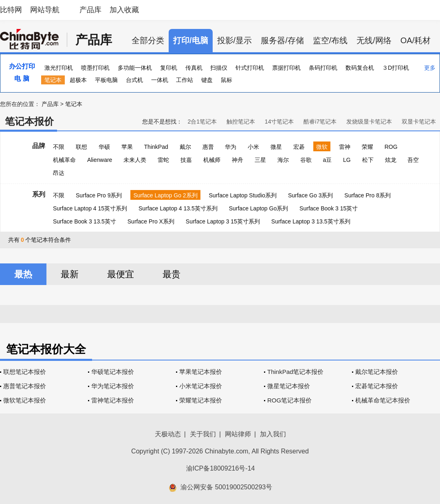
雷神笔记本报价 (113, 400)
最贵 (172, 274)
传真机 (194, 68)
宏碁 (299, 147)
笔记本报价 (29, 121)
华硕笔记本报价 (113, 372)
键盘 (207, 80)
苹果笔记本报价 (201, 372)
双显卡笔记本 (419, 122)
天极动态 (168, 434)
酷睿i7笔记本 (320, 122)
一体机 (160, 80)
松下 (368, 160)
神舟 (238, 160)
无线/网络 (374, 40)
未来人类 (135, 160)
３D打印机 (396, 68)
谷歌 (306, 160)
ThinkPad (156, 147)
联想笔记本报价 (25, 372)
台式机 (134, 80)
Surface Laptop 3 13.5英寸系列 (311, 221)
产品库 (90, 10)
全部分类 (148, 40)
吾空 (413, 160)
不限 (59, 147)
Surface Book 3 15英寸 (329, 208)
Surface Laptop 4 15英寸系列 (90, 208)
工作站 (185, 80)
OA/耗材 (416, 40)
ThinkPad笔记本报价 (295, 372)
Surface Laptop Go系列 (259, 208)
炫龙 (391, 160)
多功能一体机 (135, 68)
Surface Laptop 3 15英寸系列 (223, 221)
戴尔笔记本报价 (377, 372)
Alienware (100, 160)
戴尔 (185, 147)
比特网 (11, 10)
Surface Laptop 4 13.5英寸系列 (178, 208)
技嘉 (186, 160)
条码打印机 (323, 68)
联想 (81, 147)
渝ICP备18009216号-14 (221, 468)
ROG (391, 147)
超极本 (78, 80)
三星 (260, 160)
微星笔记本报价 (289, 386)
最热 (23, 274)
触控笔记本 (241, 122)
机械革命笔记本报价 (383, 400)
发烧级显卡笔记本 (369, 122)
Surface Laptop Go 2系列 (165, 195)
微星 (276, 147)
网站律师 (238, 434)
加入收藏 (124, 10)
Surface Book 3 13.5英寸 (85, 221)
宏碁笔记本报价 (377, 386)
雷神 (345, 147)
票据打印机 (286, 68)
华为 (231, 147)
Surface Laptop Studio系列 (243, 195)
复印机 (169, 68)
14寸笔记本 (279, 122)
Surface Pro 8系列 (367, 195)
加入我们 (273, 434)
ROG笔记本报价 (289, 400)
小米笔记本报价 (201, 386)
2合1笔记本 (202, 122)
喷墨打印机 (95, 68)
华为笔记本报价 (113, 386)
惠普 (208, 147)
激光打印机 (59, 68)
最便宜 (121, 274)
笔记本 (53, 80)
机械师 (212, 160)
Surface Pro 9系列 (99, 195)
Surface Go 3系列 (311, 195)
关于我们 (203, 434)
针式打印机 (250, 68)
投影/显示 (235, 40)
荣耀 (367, 147)
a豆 (327, 160)
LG (347, 160)
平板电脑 (106, 80)
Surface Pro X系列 (151, 221)
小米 (253, 147)
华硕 (104, 147)
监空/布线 (330, 40)
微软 (322, 147)
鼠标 (227, 80)
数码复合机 (360, 68)
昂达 (59, 173)
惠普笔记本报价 (25, 386)
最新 (70, 274)
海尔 (283, 160)
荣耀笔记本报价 (201, 400)
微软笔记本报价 (25, 400)
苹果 (127, 147)
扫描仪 (219, 68)
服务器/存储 (282, 40)
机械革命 (64, 160)
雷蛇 (163, 160)
